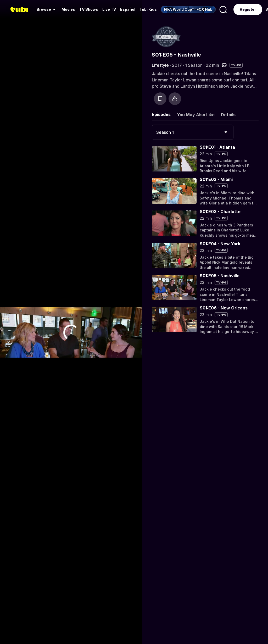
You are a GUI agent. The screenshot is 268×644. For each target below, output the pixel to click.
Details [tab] (228, 115)
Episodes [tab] (161, 114)
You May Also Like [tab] (196, 115)
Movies (68, 9)
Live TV (109, 9)
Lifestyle (160, 65)
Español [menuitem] (128, 9)
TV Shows (89, 9)
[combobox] (193, 132)
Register (248, 9)
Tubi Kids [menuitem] (148, 9)
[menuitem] (47, 9)
